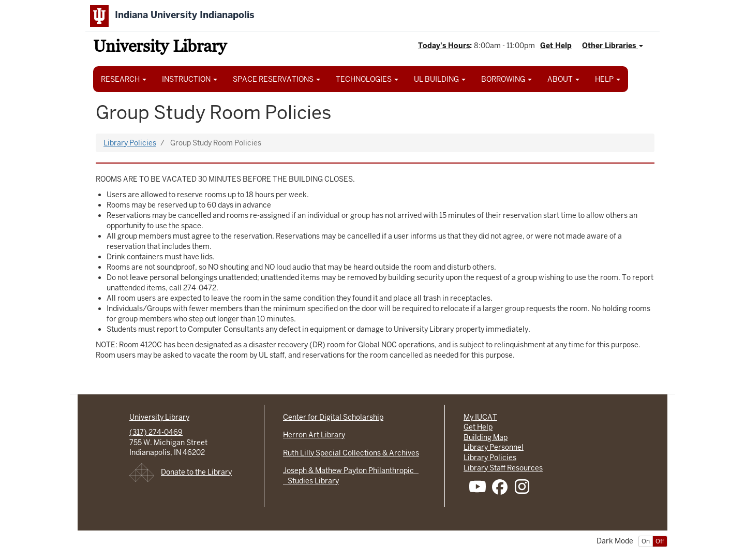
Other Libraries (613, 46)
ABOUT (563, 79)
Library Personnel (494, 447)
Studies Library (311, 481)
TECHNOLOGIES (367, 79)
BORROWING (506, 79)
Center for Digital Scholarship (333, 417)
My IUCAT (480, 417)
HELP (608, 79)
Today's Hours (444, 46)
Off (660, 541)
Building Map (486, 437)
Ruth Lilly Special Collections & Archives (351, 453)
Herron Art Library (314, 435)
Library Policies (130, 143)
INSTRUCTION (190, 79)
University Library (160, 48)
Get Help (556, 46)
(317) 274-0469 (156, 432)
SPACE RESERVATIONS (277, 79)
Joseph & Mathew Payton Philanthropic (351, 470)
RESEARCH (124, 79)
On (646, 541)
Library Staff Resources (503, 468)
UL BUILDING (440, 79)
